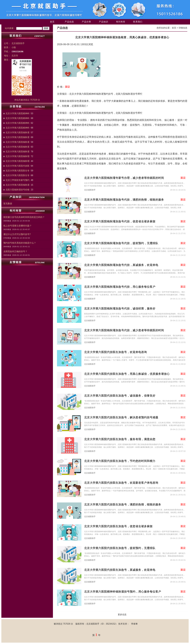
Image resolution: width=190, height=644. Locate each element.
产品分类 (86, 22)
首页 (52, 22)
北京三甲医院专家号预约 (18, 180)
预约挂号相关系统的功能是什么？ (20, 243)
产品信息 (69, 22)
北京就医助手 (90, 190)
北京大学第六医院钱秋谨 (18, 132)
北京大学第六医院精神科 (18, 113)
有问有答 (121, 22)
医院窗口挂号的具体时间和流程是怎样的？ (24, 217)
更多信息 (122, 615)
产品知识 (104, 22)
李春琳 (134, 624)
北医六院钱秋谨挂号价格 (18, 190)
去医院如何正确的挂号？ (15, 251)
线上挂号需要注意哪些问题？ (18, 226)
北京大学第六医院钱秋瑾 (18, 156)
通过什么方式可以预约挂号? (17, 234)
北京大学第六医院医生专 (18, 171)
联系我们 (138, 22)
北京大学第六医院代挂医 (18, 166)
